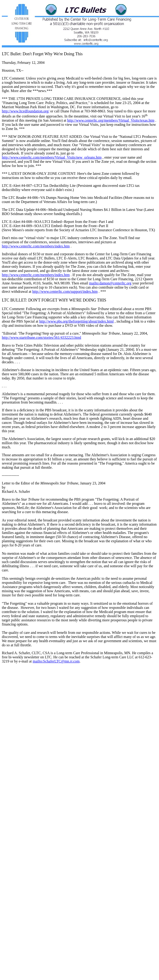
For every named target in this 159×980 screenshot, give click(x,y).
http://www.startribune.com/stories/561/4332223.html (41, 337)
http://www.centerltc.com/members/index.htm (36, 246)
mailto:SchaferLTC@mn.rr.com (56, 661)
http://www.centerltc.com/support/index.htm (65, 291)
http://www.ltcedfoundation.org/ (26, 111)
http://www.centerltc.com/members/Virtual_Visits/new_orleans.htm (52, 157)
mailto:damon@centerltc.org (110, 283)
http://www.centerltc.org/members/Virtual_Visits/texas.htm (111, 120)
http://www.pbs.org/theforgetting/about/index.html (76, 321)
